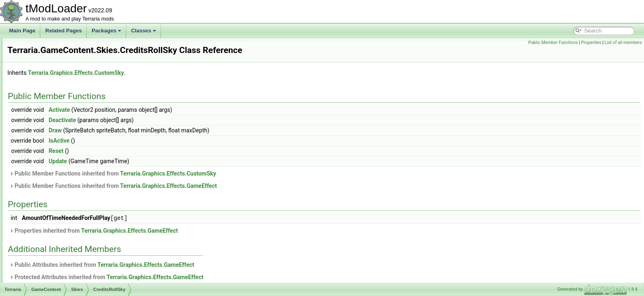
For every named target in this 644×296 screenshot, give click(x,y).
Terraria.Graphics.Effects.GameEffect (271, 186)
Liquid (47, 56)
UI (43, 273)
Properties (591, 43)
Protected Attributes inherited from (209, 277)
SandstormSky (63, 219)
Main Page (22, 31)
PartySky (57, 210)
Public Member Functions (553, 43)
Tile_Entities (54, 264)
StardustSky (60, 246)
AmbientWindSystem (63, 282)
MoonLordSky (62, 192)
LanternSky (59, 173)
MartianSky (59, 183)
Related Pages (63, 31)
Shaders (49, 119)
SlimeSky (57, 228)
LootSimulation (56, 65)
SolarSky (57, 237)
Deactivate (165, 120)
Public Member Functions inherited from (215, 173)
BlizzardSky (60, 155)
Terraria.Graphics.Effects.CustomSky (179, 73)
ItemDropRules (57, 47)
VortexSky (58, 255)
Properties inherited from (196, 230)
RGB (46, 110)
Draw (158, 130)
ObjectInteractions (60, 92)
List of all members (623, 43)
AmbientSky (60, 146)
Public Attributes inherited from (205, 264)
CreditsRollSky (63, 164)
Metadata (51, 74)
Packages (106, 31)
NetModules (53, 83)
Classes (144, 31)
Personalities (54, 101)
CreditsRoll (59, 137)
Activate (162, 110)
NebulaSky (59, 201)
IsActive (162, 141)
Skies (46, 128)
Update (160, 161)
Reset (159, 151)
